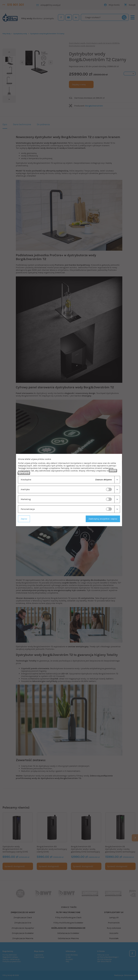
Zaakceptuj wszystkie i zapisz (103, 519)
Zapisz (24, 519)
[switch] (109, 489)
